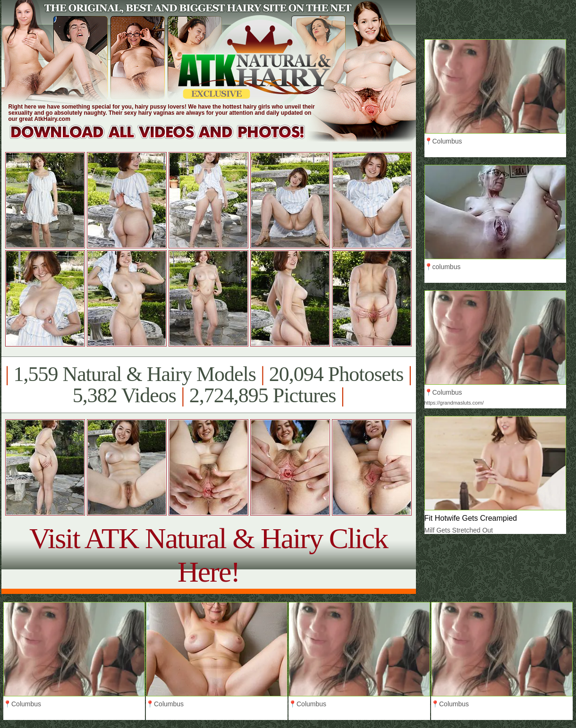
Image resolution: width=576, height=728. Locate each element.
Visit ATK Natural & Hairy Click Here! (208, 555)
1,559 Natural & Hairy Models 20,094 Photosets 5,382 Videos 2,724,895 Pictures (208, 385)
